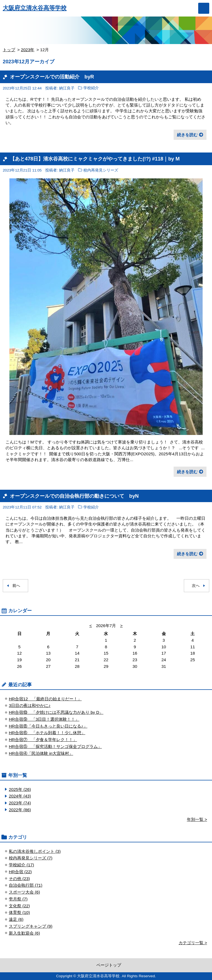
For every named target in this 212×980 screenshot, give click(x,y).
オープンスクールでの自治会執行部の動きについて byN (74, 496)
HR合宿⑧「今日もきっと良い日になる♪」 (48, 726)
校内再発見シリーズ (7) (31, 858)
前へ (16, 586)
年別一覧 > (197, 819)
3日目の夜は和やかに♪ (30, 705)
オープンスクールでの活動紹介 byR (52, 77)
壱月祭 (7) (18, 899)
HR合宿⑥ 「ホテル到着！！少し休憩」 (47, 733)
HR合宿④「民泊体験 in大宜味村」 (41, 753)
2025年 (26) (20, 789)
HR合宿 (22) (20, 872)
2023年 (28, 50)
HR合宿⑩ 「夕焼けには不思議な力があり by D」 (56, 712)
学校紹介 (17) (21, 865)
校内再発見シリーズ (101, 170)
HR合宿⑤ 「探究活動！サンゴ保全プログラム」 (55, 746)
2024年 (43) (20, 796)
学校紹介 (91, 88)
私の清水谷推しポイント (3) (35, 851)
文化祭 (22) (19, 906)
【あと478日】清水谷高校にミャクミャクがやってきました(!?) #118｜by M (95, 159)
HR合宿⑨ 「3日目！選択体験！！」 (44, 719)
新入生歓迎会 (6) (24, 933)
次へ (196, 586)
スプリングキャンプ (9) (31, 926)
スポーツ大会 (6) (24, 892)
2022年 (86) (20, 810)
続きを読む (187, 135)
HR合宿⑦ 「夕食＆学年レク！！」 (43, 740)
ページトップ (109, 965)
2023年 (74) (20, 803)
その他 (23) (19, 879)
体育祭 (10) (19, 912)
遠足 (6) (16, 919)
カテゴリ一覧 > (193, 943)
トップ (9, 50)
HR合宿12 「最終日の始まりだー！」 (45, 699)
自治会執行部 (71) (26, 885)
